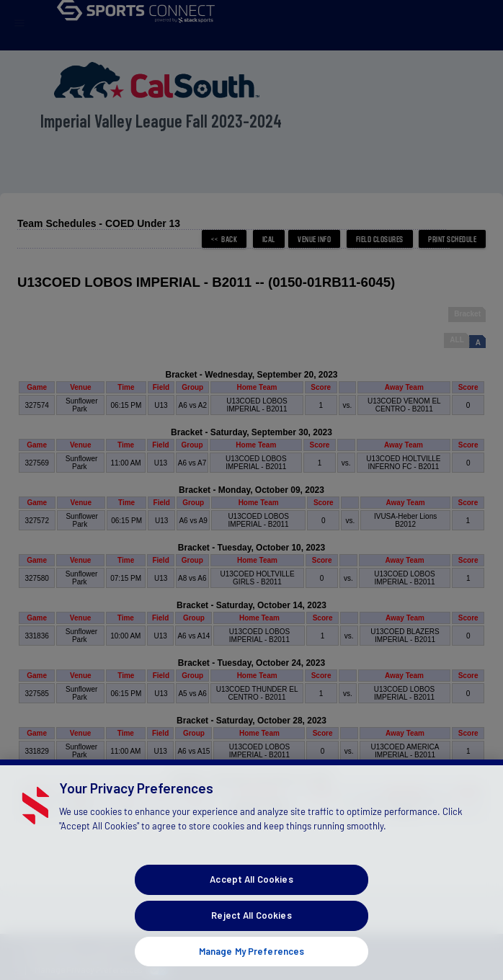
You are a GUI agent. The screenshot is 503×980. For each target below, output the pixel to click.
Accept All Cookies (251, 894)
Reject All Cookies (251, 929)
